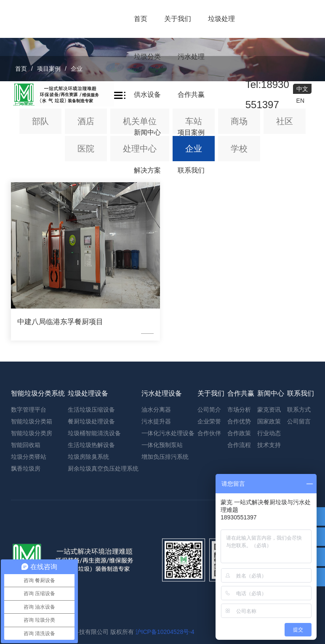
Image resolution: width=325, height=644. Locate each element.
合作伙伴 (209, 571)
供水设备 (147, 94)
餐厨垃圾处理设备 (91, 559)
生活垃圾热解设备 (91, 583)
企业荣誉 (209, 559)
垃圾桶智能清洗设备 (94, 571)
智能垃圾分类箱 (32, 559)
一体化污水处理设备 (168, 571)
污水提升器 (156, 559)
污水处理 (191, 57)
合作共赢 (191, 94)
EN (300, 101)
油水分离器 (156, 547)
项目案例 (191, 132)
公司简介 (209, 547)
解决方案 (147, 170)
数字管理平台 (29, 547)
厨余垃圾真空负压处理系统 (103, 606)
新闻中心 (147, 132)
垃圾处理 (221, 19)
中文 (302, 89)
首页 (141, 19)
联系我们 (191, 170)
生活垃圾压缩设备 (91, 547)
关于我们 (178, 19)
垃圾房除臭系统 (88, 594)
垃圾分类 (147, 57)
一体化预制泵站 (162, 583)
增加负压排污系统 (165, 594)
